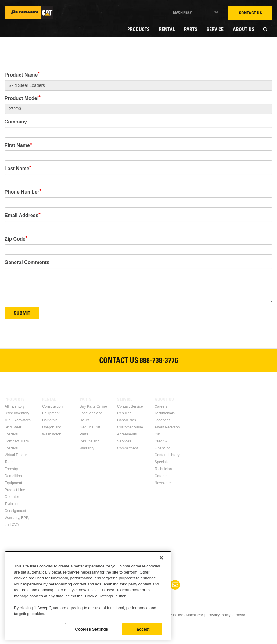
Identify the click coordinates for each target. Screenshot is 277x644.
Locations (162, 420)
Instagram (160, 585)
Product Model (22, 98)
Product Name (21, 75)
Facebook (102, 585)
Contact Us (250, 13)
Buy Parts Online (93, 406)
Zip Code (15, 239)
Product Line (15, 490)
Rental (167, 30)
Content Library (167, 455)
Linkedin (117, 585)
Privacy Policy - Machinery (181, 615)
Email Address (22, 215)
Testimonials (165, 413)
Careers (161, 406)
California (50, 420)
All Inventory (15, 406)
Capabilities (127, 420)
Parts (191, 30)
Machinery (182, 13)
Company (16, 122)
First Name (17, 145)
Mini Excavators (18, 420)
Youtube (146, 585)
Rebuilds (124, 413)
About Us (244, 30)
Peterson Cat (29, 13)
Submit (22, 313)
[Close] (161, 607)
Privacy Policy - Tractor (227, 615)
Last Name (17, 168)
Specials (162, 462)
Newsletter (163, 483)
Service (215, 30)
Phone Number (22, 192)
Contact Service (130, 406)
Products (138, 30)
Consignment (15, 511)
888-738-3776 (159, 361)
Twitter (131, 585)
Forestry (11, 469)
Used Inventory (17, 413)
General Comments (27, 262)
